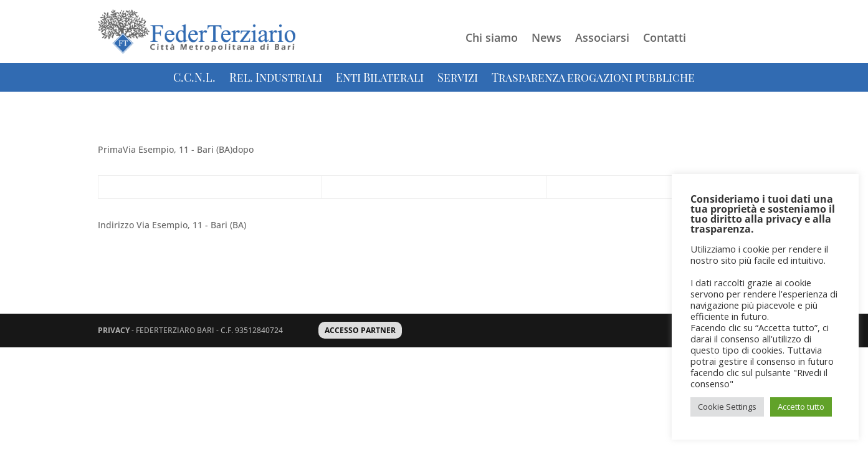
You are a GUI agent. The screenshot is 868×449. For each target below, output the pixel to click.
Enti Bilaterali (380, 79)
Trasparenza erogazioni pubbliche (593, 79)
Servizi (458, 79)
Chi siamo (492, 39)
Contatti (665, 39)
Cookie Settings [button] (727, 407)
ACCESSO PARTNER (360, 330)
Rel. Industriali (276, 79)
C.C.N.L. (194, 79)
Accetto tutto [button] (801, 407)
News (546, 39)
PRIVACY (114, 330)
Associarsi (602, 39)
